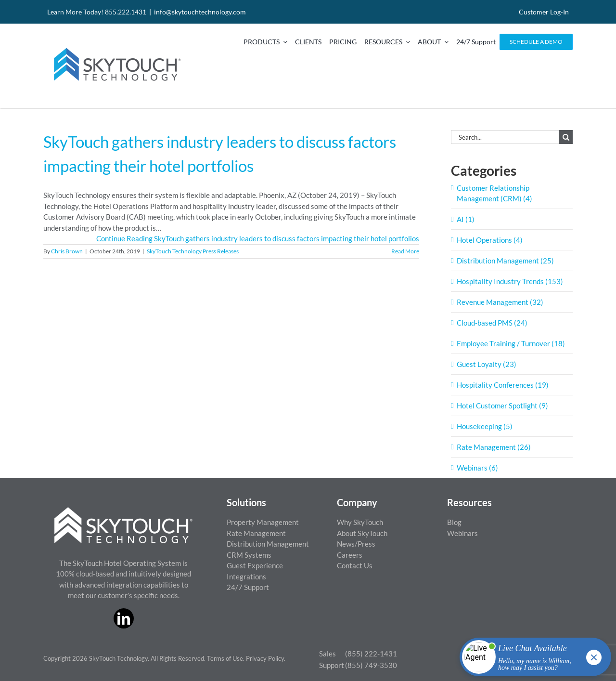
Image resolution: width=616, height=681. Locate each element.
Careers (350, 555)
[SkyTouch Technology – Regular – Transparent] (115, 42)
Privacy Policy (265, 658)
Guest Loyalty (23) (487, 364)
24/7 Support (248, 587)
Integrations (246, 576)
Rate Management (256, 533)
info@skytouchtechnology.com (200, 12)
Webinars (462, 533)
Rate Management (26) (494, 447)
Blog (454, 522)
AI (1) (466, 219)
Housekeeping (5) (485, 426)
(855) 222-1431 (371, 654)
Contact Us (355, 565)
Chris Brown (67, 251)
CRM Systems (249, 555)
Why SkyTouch (360, 522)
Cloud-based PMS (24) (492, 323)
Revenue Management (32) (500, 302)
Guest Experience (255, 565)
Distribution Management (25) (505, 261)
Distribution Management (268, 544)
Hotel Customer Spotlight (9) (502, 406)
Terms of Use (225, 658)
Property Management (263, 522)
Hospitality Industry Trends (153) (510, 281)
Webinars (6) (477, 468)
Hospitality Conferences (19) (503, 385)
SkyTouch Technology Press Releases (193, 251)
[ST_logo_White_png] (123, 511)
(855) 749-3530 (371, 665)
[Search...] (505, 137)
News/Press (356, 544)
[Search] (566, 137)
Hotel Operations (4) (490, 240)
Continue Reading (258, 238)
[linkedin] (124, 618)
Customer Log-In (544, 12)
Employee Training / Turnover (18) (511, 343)
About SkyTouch (362, 533)
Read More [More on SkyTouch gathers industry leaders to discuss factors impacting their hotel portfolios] (405, 251)
